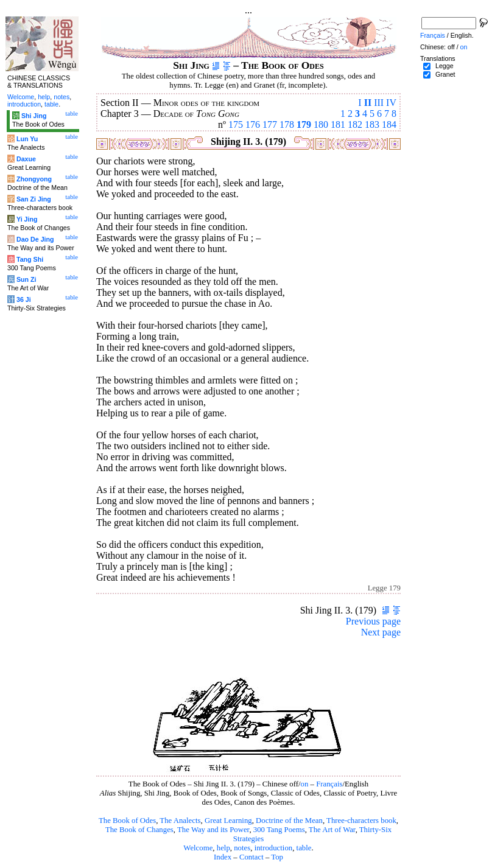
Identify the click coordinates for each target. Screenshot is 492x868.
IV (391, 103)
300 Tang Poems (279, 830)
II (368, 103)
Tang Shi (30, 259)
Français (329, 784)
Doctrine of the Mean (289, 821)
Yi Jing (27, 219)
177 (270, 124)
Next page (381, 632)
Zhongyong (34, 179)
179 (304, 124)
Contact (251, 857)
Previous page (373, 621)
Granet (445, 74)
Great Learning (228, 821)
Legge (445, 66)
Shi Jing (34, 116)
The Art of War (332, 830)
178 (287, 124)
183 (372, 124)
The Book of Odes (127, 821)
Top (277, 857)
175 (236, 124)
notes (242, 848)
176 (253, 124)
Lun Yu (27, 139)
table (304, 848)
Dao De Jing (35, 239)
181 (338, 124)
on (305, 784)
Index (223, 857)
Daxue (26, 159)
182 (355, 124)
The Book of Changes (139, 830)
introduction (274, 848)
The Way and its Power (213, 830)
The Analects (180, 821)
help (223, 848)
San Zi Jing (34, 199)
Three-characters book (361, 821)
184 (389, 124)
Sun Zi (26, 279)
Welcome (198, 848)
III (379, 103)
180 (321, 124)
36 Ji (24, 299)
